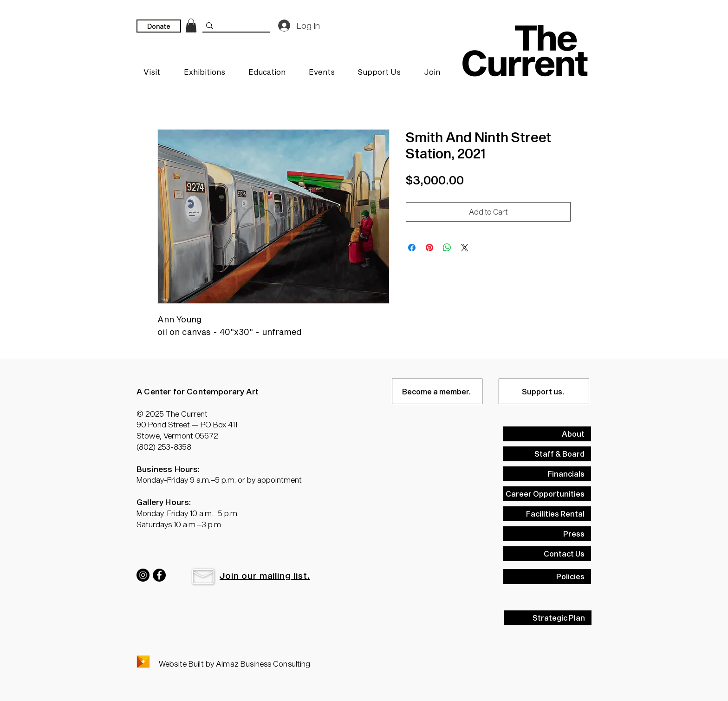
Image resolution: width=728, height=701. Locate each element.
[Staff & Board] (547, 454)
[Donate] (159, 26)
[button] (203, 577)
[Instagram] (143, 575)
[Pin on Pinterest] (429, 248)
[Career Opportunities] (547, 494)
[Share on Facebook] (412, 248)
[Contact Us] (547, 554)
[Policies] (547, 577)
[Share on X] (465, 248)
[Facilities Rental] (547, 514)
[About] (547, 434)
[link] (191, 26)
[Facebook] (159, 575)
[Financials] (547, 474)
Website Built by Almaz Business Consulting (234, 663)
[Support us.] (544, 391)
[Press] (547, 534)
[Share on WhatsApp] (447, 248)
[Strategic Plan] (548, 618)
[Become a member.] (437, 391)
